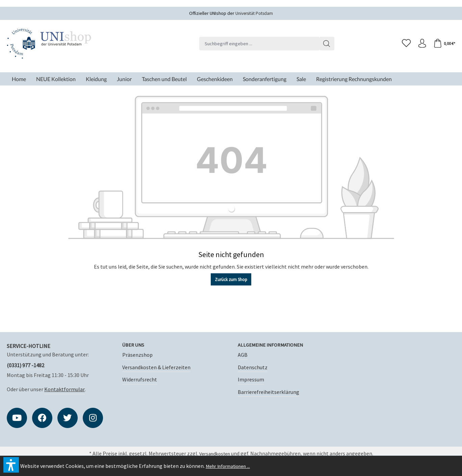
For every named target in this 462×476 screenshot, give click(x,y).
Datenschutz (253, 368)
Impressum (251, 380)
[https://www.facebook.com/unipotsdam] (42, 418)
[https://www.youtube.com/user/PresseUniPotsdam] (17, 418)
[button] (11, 465)
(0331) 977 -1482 (25, 365)
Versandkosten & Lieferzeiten (156, 368)
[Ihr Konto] (420, 44)
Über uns (134, 345)
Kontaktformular (65, 389)
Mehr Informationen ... (232, 466)
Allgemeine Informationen (274, 345)
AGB (243, 355)
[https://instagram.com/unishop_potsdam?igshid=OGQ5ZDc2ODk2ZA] (93, 418)
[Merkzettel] (403, 44)
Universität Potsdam (254, 13)
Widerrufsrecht (140, 380)
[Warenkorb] (444, 44)
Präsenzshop (137, 355)
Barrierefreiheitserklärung (268, 392)
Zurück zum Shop (231, 280)
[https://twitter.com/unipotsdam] (68, 418)
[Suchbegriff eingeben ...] (258, 44)
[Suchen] (325, 44)
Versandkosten (214, 454)
